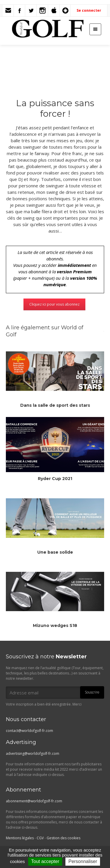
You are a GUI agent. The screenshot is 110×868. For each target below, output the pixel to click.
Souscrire (92, 692)
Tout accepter (45, 861)
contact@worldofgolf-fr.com (29, 731)
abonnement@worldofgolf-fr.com (34, 801)
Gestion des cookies (64, 838)
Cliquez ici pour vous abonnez (54, 304)
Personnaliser (83, 861)
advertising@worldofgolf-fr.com (33, 753)
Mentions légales (20, 838)
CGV (40, 838)
